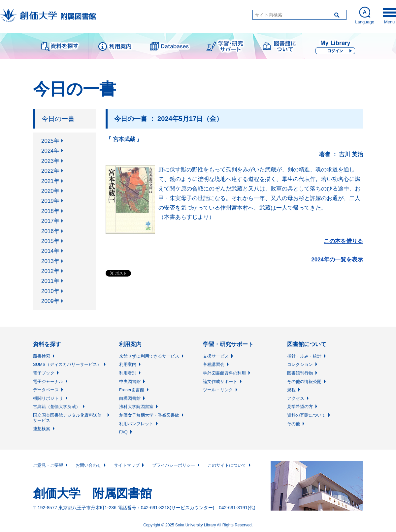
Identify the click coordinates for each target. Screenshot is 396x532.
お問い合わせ (88, 465)
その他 (294, 424)
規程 (291, 390)
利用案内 (128, 364)
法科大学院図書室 (136, 407)
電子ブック (44, 373)
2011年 (50, 281)
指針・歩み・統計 (304, 356)
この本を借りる (343, 241)
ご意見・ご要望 (48, 465)
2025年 (50, 141)
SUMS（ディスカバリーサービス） (67, 364)
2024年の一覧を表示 (337, 260)
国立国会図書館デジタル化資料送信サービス (67, 418)
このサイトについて (227, 465)
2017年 (50, 221)
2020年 (50, 191)
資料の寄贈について (306, 415)
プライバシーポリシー (174, 465)
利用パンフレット (136, 424)
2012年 (50, 271)
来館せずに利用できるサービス (149, 356)
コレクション (300, 364)
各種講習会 (214, 364)
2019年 (50, 201)
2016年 (50, 231)
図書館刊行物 (300, 373)
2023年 (50, 161)
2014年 (50, 251)
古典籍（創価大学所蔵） (57, 407)
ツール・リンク (218, 390)
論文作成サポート (220, 382)
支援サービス (216, 356)
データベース (46, 390)
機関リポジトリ (48, 398)
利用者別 (128, 373)
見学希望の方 (300, 407)
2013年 (50, 261)
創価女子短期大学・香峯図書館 (149, 415)
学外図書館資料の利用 (224, 373)
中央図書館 (130, 382)
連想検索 (42, 429)
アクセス (296, 398)
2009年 (50, 301)
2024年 (50, 151)
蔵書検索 (42, 356)
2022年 (50, 171)
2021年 (50, 181)
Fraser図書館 (132, 390)
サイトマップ (127, 465)
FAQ (123, 432)
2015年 (50, 241)
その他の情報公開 (304, 382)
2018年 (50, 211)
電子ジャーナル (48, 382)
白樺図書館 (130, 398)
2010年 (50, 291)
